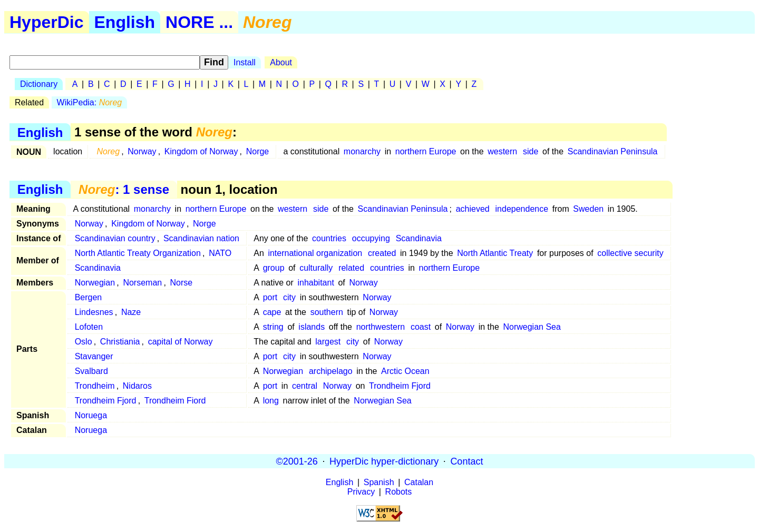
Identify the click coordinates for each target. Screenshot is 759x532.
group (274, 268)
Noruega (91, 415)
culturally (316, 268)
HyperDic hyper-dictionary (384, 461)
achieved (473, 209)
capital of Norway (181, 342)
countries (329, 238)
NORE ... (199, 22)
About (281, 62)
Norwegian (95, 283)
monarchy (362, 151)
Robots (399, 492)
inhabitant (315, 283)
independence (522, 209)
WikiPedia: (90, 102)
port (270, 297)
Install (245, 62)
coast (421, 327)
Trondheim (95, 386)
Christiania (120, 342)
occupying (371, 238)
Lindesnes (94, 312)
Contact (466, 461)
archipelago (331, 371)
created (382, 253)
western (502, 151)
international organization (315, 253)
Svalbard (91, 371)
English (125, 22)
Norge (258, 151)
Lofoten (89, 327)
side (531, 151)
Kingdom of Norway (201, 151)
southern (327, 312)
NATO (220, 253)
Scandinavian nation (201, 238)
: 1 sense (124, 189)
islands (312, 327)
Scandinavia (419, 238)
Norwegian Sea (532, 327)
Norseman (142, 283)
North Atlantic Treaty (495, 253)
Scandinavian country (115, 238)
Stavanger (94, 356)
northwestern (381, 327)
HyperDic (47, 22)
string (273, 327)
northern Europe (426, 151)
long (271, 401)
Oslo (84, 342)
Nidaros (137, 386)
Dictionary (39, 84)
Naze (131, 312)
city (289, 297)
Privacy (361, 492)
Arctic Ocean (405, 371)
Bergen (89, 297)
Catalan (419, 482)
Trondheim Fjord (400, 386)
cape (272, 312)
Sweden (588, 209)
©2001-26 (297, 461)
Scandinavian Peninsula (613, 151)
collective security (630, 253)
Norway (142, 151)
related (351, 268)
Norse (181, 283)
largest (328, 342)
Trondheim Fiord (175, 401)
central (305, 386)
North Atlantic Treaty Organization (138, 253)
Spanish (379, 482)
